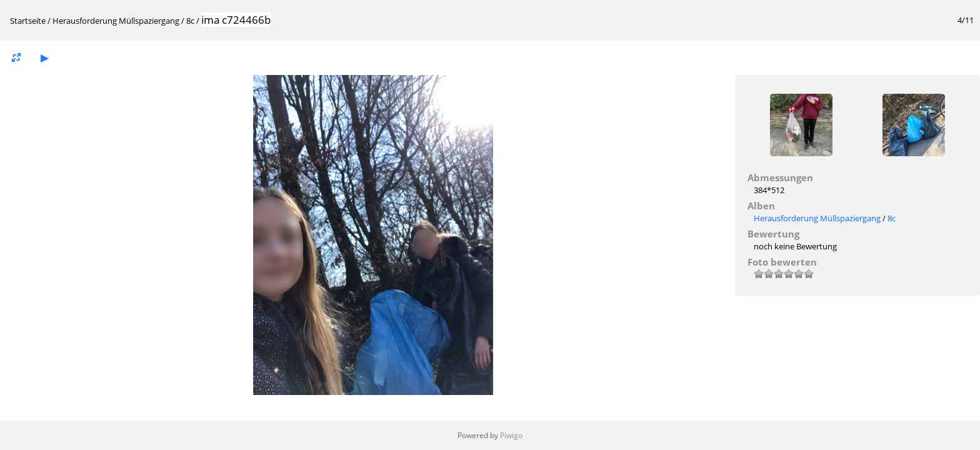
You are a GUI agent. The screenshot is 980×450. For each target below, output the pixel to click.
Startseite (28, 21)
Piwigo (511, 435)
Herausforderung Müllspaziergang (116, 21)
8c (190, 21)
